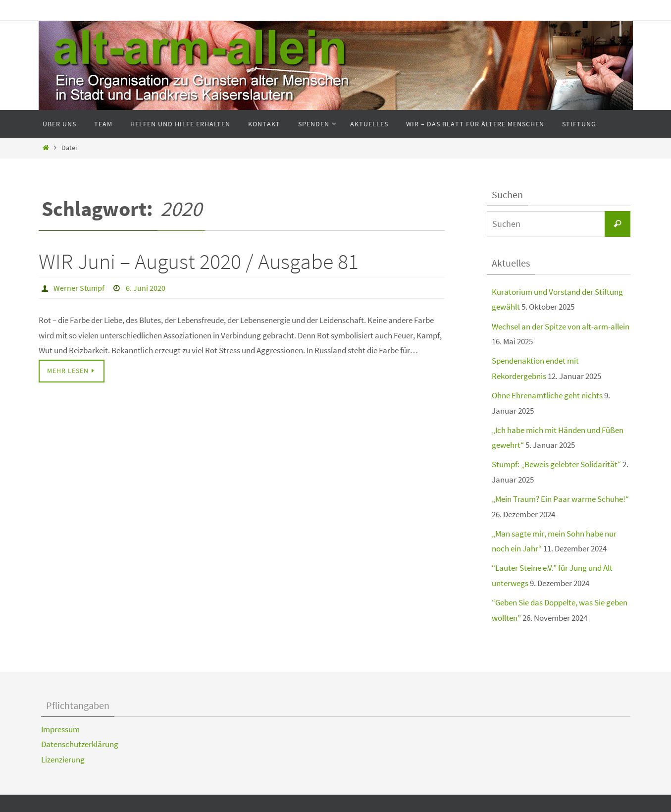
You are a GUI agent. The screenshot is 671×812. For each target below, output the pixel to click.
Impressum (60, 729)
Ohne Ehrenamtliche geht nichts (547, 395)
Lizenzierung (63, 759)
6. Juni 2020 (146, 288)
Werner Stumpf (79, 288)
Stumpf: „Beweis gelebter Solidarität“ (556, 464)
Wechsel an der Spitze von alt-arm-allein (561, 326)
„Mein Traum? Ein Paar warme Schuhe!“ (560, 499)
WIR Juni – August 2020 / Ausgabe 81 (199, 261)
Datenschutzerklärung (80, 744)
